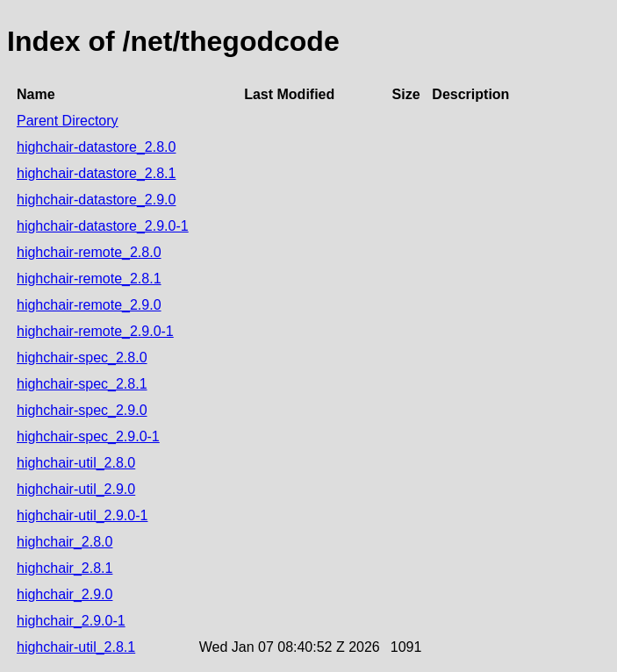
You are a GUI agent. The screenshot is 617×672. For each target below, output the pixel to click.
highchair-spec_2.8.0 (82, 357)
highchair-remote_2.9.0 (89, 305)
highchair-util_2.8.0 (76, 463)
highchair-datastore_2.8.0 (96, 147)
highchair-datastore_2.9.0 (96, 200)
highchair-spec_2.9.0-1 (88, 436)
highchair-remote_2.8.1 (89, 279)
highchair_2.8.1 (65, 568)
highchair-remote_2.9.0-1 (95, 331)
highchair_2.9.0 (65, 594)
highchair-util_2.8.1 (76, 647)
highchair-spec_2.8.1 (82, 384)
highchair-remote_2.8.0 (89, 252)
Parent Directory (68, 121)
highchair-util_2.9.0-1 (82, 515)
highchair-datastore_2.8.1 (96, 173)
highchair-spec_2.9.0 (82, 410)
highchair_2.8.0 (65, 542)
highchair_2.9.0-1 (71, 621)
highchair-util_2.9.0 (76, 489)
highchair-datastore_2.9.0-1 (103, 226)
